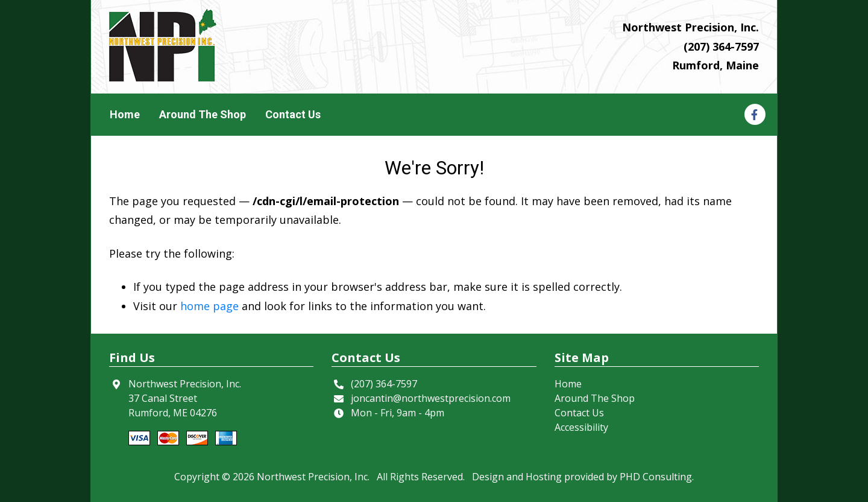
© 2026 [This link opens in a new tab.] (238, 477)
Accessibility (581, 427)
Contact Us (293, 114)
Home (125, 114)
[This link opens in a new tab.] (754, 114)
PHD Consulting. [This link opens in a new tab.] (657, 477)
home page (209, 306)
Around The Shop (203, 114)
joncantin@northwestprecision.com (431, 398)
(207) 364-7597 (721, 46)
